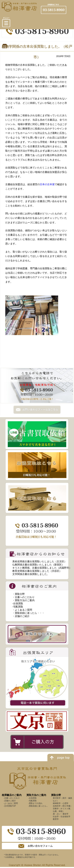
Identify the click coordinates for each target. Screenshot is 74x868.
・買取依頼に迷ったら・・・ (28, 613)
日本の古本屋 (47, 184)
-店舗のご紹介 (10, 801)
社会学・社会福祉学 (62, 816)
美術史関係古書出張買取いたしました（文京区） (39, 561)
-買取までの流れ (35, 803)
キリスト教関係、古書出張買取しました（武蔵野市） (42, 568)
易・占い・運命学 (61, 814)
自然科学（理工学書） (63, 806)
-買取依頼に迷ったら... (38, 806)
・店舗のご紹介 (21, 616)
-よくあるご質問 (11, 803)
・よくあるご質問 (22, 610)
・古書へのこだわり (23, 597)
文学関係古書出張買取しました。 (31, 574)
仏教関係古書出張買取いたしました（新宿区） (38, 565)
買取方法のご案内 (36, 795)
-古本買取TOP (10, 806)
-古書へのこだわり (12, 798)
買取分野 (56, 795)
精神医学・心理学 (61, 803)
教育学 (56, 819)
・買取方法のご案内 (23, 600)
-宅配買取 (18, 607)
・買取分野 (18, 594)
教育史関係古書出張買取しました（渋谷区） (37, 571)
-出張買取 (18, 603)
